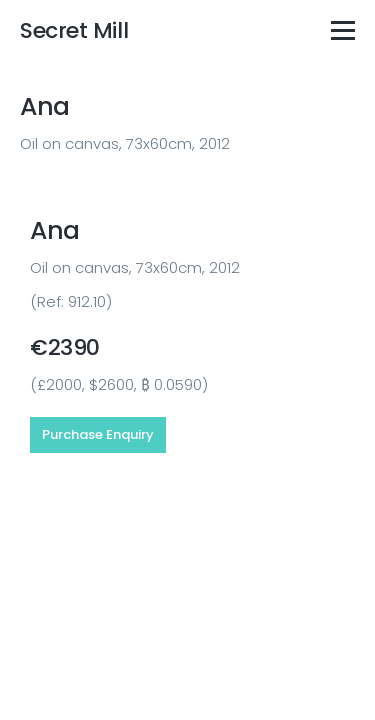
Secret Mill (74, 30)
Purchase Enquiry (98, 434)
